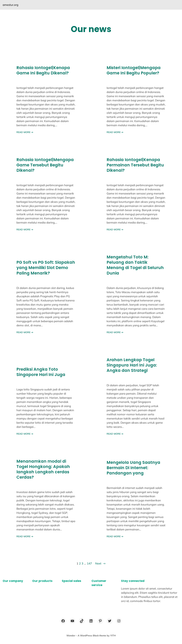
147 (89, 563)
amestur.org (10, 5)
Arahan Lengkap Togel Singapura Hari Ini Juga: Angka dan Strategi (132, 365)
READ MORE (25, 132)
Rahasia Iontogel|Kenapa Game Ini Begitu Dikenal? (43, 70)
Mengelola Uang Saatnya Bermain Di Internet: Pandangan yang (133, 468)
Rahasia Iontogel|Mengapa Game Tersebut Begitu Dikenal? (45, 165)
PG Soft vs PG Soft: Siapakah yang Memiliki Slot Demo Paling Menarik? (46, 268)
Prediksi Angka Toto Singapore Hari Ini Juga (41, 372)
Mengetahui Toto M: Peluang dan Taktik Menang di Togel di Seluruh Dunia (135, 265)
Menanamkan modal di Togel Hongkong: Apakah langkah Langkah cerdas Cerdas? (43, 469)
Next (100, 563)
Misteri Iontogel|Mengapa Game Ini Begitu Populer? (134, 70)
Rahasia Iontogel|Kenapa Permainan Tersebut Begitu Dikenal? (135, 165)
